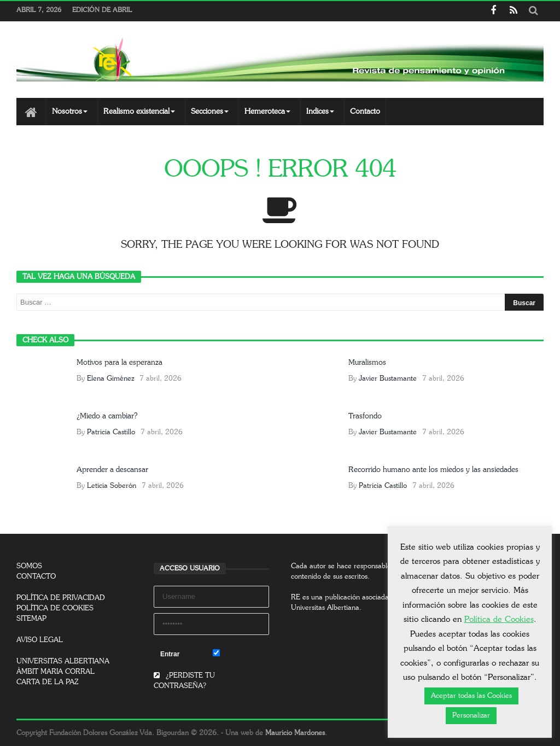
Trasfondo (365, 416)
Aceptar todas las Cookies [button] (471, 696)
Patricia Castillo (111, 432)
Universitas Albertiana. (326, 608)
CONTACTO (36, 577)
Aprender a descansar (112, 470)
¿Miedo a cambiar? (107, 416)
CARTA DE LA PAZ (48, 682)
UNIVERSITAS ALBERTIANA (63, 662)
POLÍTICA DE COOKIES (55, 608)
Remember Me (241, 654)
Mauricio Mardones (295, 733)
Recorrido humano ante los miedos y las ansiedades (433, 470)
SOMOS (29, 566)
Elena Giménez (110, 379)
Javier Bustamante (388, 379)
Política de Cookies (499, 619)
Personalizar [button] (471, 716)
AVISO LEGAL (40, 640)
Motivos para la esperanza (119, 363)
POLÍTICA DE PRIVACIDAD (61, 598)
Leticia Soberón (112, 486)
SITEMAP (31, 619)
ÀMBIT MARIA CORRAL (56, 672)
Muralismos (367, 363)
